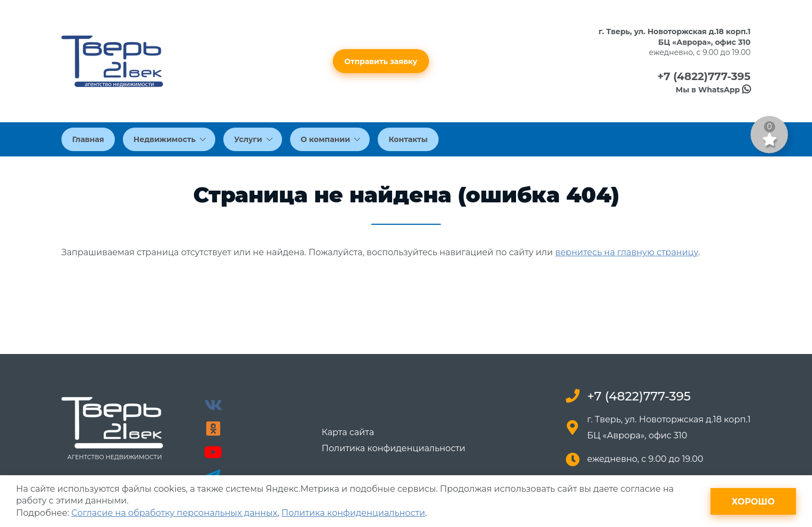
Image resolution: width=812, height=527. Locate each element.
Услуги (253, 139)
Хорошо (753, 502)
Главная (88, 139)
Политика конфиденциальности (393, 449)
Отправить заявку (381, 61)
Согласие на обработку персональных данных (174, 513)
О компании (331, 139)
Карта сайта (348, 432)
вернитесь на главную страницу (627, 252)
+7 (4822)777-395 (704, 76)
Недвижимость (170, 139)
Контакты (408, 139)
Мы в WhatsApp (713, 90)
